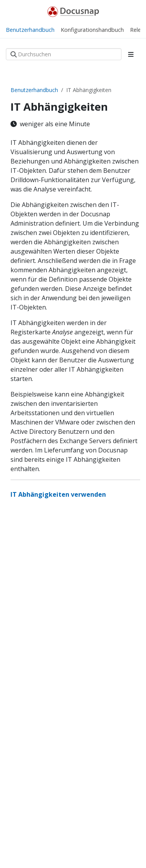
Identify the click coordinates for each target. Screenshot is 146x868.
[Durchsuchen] (64, 54)
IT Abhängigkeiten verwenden (58, 494)
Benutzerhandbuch (34, 90)
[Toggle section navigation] (131, 54)
